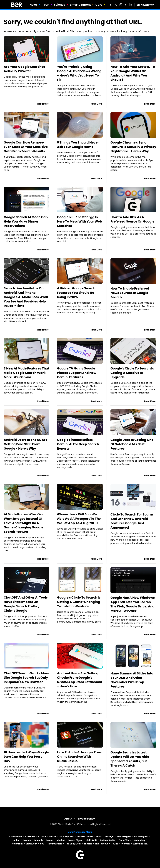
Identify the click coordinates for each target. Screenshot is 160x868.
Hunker (16, 840)
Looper (50, 840)
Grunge (109, 836)
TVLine (115, 844)
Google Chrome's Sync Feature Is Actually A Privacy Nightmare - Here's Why (133, 147)
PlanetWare (125, 840)
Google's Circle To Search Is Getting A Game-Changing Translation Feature (79, 602)
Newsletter (145, 5)
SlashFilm (17, 844)
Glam (99, 836)
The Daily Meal (73, 844)
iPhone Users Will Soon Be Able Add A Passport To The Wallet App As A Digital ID (79, 519)
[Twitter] (116, 5)
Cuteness (30, 836)
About (68, 819)
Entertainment (80, 5)
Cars (99, 5)
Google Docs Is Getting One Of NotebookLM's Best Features (132, 444)
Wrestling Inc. (140, 844)
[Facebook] (111, 5)
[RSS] (131, 5)
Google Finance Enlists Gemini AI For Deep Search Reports (78, 444)
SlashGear (31, 844)
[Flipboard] (126, 5)
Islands (27, 840)
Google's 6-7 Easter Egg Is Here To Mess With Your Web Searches (80, 221)
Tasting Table (55, 844)
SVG (42, 844)
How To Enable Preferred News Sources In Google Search (130, 293)
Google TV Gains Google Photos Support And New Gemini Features (77, 373)
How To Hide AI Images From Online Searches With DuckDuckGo (80, 757)
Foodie (53, 836)
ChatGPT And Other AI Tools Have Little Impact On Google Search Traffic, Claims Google (26, 604)
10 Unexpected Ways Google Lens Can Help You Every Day (26, 757)
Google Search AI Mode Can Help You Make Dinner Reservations (26, 221)
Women (126, 844)
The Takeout (101, 844)
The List (88, 844)
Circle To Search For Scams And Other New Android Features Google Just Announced (132, 521)
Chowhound (15, 836)
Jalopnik (39, 840)
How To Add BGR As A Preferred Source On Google (132, 219)
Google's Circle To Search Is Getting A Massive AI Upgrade (132, 373)
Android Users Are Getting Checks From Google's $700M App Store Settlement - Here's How (80, 680)
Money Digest (75, 840)
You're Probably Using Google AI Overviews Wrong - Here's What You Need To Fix (79, 73)
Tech (46, 5)
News (34, 5)
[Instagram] (121, 5)
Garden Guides (85, 836)
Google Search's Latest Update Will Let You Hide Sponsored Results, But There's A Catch (130, 759)
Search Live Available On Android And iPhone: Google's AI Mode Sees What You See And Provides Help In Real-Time (26, 297)
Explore (42, 836)
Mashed (61, 840)
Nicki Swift (91, 840)
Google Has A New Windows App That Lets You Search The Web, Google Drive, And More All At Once (133, 604)
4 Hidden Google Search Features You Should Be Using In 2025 (76, 293)
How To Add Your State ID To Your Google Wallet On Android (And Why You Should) (133, 73)
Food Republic (67, 836)
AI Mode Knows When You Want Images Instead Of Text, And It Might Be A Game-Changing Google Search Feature (24, 523)
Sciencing (140, 840)
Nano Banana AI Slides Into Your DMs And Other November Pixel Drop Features (132, 680)
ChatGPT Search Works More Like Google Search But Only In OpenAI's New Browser (26, 678)
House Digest (141, 836)
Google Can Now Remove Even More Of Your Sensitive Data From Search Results (26, 147)
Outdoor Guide (108, 840)
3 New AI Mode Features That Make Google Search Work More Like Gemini (26, 373)
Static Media (65, 824)
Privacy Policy (86, 819)
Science (60, 5)
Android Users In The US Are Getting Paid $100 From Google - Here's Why (26, 444)
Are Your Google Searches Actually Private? (24, 69)
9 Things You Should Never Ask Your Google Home (78, 145)
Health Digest (124, 836)
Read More (43, 104)
